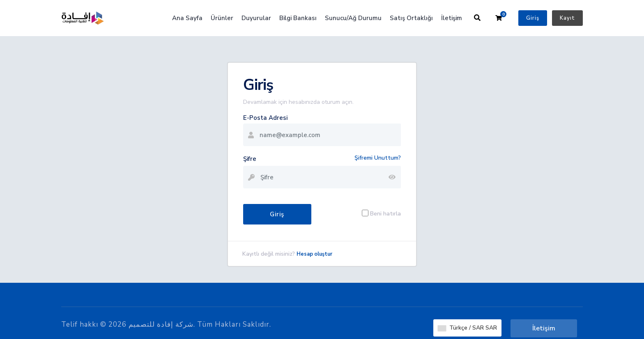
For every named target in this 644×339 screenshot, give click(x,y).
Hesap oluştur (314, 254)
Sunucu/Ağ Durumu (353, 18)
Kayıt (567, 18)
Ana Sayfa (187, 18)
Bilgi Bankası (298, 18)
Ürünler (222, 18)
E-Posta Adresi (265, 118)
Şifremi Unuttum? (378, 158)
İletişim (452, 18)
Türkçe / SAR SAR (467, 328)
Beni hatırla (385, 213)
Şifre (250, 159)
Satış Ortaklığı (411, 18)
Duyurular (256, 18)
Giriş (533, 18)
